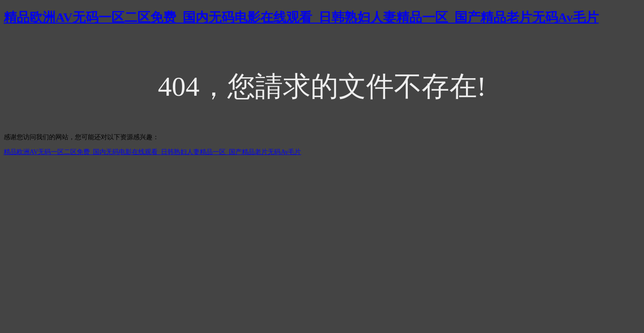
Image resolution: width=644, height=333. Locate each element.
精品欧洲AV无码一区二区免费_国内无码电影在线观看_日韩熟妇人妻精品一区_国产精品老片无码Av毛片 (301, 17)
